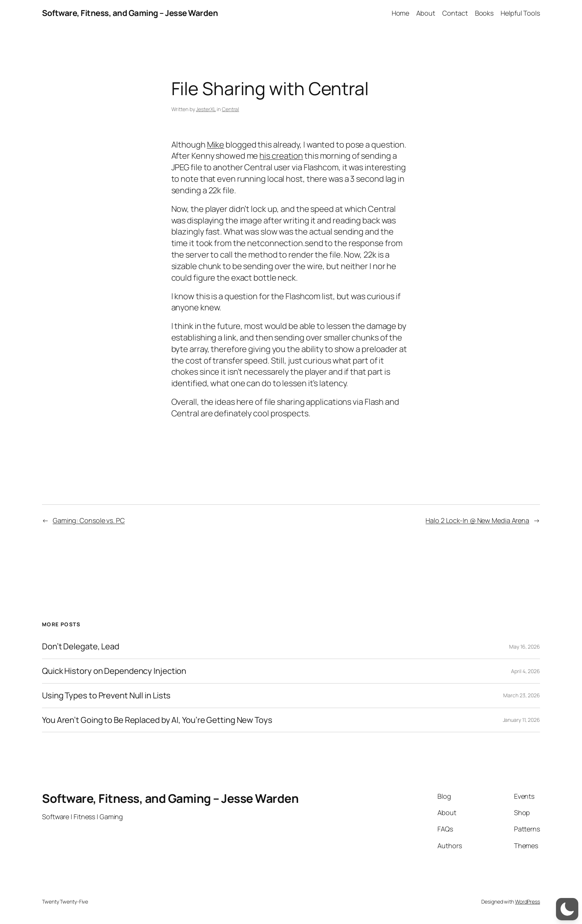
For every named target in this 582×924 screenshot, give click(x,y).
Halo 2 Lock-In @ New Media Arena (477, 520)
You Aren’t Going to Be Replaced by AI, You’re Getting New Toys (157, 720)
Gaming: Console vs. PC (89, 520)
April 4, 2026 (526, 671)
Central (230, 109)
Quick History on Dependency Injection (114, 671)
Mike (216, 145)
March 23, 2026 (522, 695)
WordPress (528, 902)
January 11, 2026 (521, 720)
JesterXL (206, 109)
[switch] (567, 909)
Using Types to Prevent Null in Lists (106, 696)
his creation (281, 156)
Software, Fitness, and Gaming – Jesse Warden (130, 13)
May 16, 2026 (525, 647)
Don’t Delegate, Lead (81, 647)
